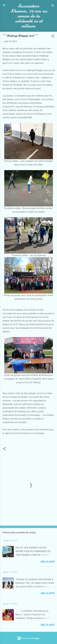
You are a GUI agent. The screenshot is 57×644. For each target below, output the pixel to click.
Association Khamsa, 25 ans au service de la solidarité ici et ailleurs (29, 16)
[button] (53, 37)
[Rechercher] (53, 6)
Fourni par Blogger (29, 638)
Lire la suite (47, 562)
